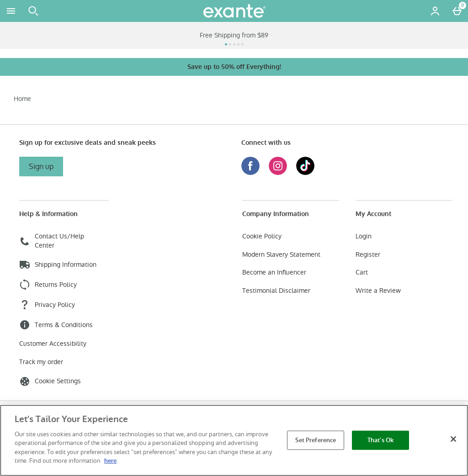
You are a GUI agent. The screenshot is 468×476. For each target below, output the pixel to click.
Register (368, 255)
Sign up (41, 167)
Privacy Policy (47, 305)
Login (364, 236)
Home (22, 99)
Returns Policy (48, 285)
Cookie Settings (50, 381)
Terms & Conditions (56, 325)
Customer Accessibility (53, 344)
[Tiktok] (305, 173)
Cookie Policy (262, 236)
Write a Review (378, 291)
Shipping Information (58, 264)
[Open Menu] (11, 11)
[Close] (453, 439)
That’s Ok (380, 440)
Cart (362, 272)
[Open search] (33, 11)
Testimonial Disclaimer (276, 291)
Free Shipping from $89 (234, 35)
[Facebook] (250, 173)
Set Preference (316, 440)
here (110, 461)
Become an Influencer (274, 272)
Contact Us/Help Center (52, 241)
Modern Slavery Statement (281, 255)
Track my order (41, 362)
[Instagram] (278, 173)
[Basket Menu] (457, 11)
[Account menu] (435, 11)
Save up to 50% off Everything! (234, 67)
